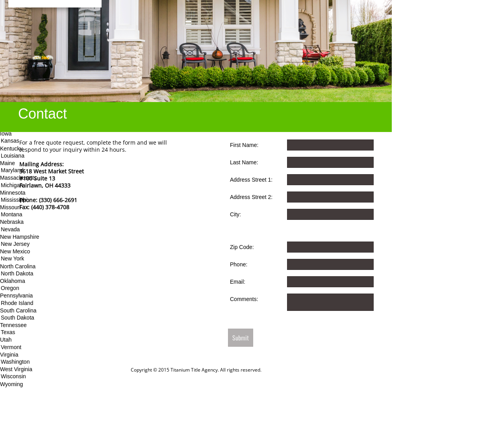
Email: (238, 282)
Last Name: (244, 162)
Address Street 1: (251, 180)
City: (235, 214)
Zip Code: (242, 247)
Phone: (239, 264)
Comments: (244, 299)
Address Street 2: (251, 197)
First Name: (244, 145)
